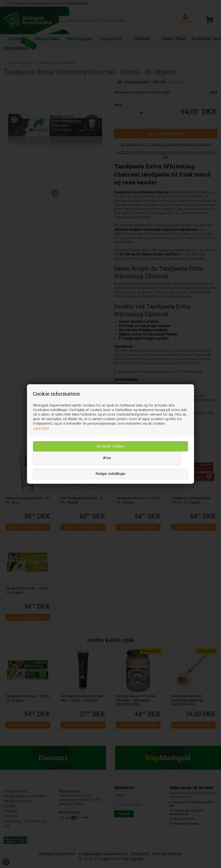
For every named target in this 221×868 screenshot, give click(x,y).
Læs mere (41, 428)
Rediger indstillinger (111, 474)
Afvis (107, 458)
